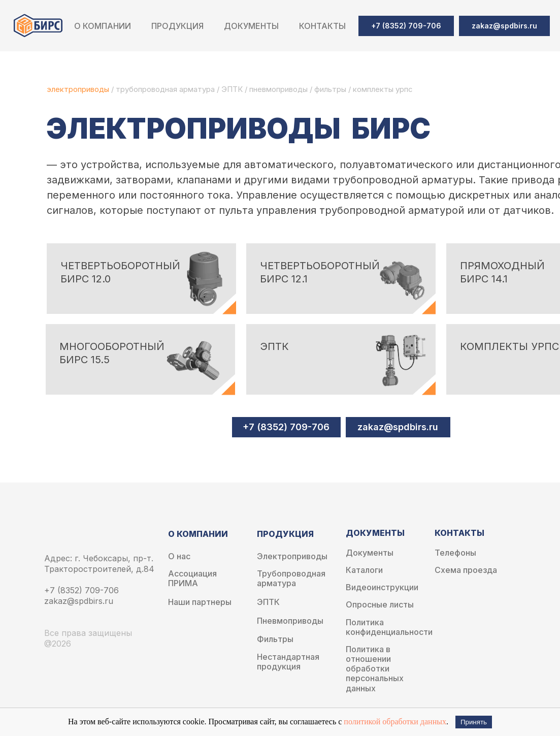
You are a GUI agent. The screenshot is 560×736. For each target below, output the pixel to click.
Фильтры (275, 639)
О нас (179, 556)
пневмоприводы (279, 89)
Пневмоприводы (290, 621)
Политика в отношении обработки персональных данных (375, 669)
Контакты (322, 26)
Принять (474, 722)
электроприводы (79, 89)
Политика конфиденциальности (389, 627)
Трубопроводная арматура (291, 579)
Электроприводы (292, 556)
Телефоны (455, 553)
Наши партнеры (200, 602)
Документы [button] (251, 26)
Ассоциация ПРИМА (192, 579)
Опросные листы (380, 605)
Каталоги (364, 570)
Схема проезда (466, 570)
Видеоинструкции (382, 587)
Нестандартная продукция (288, 662)
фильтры (331, 89)
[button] (504, 26)
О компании (103, 26)
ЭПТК (232, 89)
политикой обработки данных (395, 722)
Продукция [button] (177, 26)
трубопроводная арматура (165, 89)
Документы (370, 553)
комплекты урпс (383, 89)
